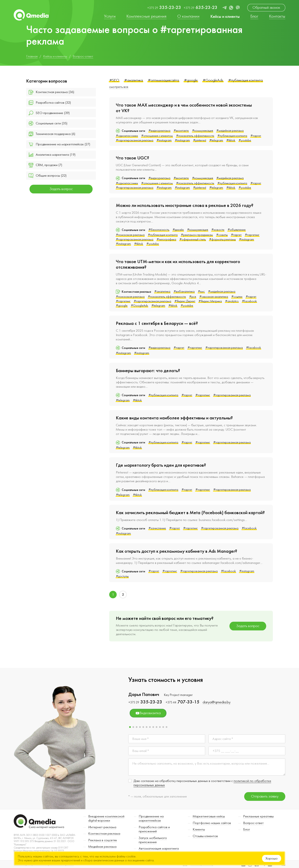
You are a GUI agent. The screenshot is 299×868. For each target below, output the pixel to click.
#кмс (201, 292)
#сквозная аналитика (214, 297)
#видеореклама (159, 131)
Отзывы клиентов (205, 836)
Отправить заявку (265, 796)
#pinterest (200, 140)
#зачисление (157, 528)
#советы (222, 235)
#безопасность (159, 230)
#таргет (256, 136)
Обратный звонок (266, 8)
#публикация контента (245, 80)
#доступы (122, 576)
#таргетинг (252, 235)
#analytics (232, 301)
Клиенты (199, 829)
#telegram (216, 140)
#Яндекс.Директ (185, 301)
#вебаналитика (184, 292)
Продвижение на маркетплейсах (151, 818)
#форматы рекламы (222, 240)
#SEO (114, 80)
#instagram (164, 140)
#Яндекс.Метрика (210, 301)
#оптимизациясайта (163, 80)
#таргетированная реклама (135, 140)
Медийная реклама (102, 847)
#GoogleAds (213, 80)
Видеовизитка (148, 713)
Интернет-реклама (102, 827)
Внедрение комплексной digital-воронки (106, 818)
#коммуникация (203, 131)
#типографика (166, 240)
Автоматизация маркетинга (159, 849)
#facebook (249, 301)
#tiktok (231, 140)
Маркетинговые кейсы (209, 816)
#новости (218, 230)
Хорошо (272, 858)
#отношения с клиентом (157, 136)
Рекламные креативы (258, 816)
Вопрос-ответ (253, 823)
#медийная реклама (230, 131)
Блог (247, 829)
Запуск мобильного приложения (153, 840)
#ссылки (237, 297)
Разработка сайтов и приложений (154, 829)
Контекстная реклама (104, 834)
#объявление (237, 230)
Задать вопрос (61, 189)
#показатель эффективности (195, 136)
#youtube (245, 140)
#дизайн (178, 230)
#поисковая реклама (130, 235)
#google (191, 80)
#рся (193, 297)
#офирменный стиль (193, 240)
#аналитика (134, 80)
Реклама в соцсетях (103, 840)
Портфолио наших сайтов (212, 823)
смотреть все (119, 87)
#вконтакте (181, 131)
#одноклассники (127, 136)
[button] (130, 727)
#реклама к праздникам (197, 235)
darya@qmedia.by (217, 702)
